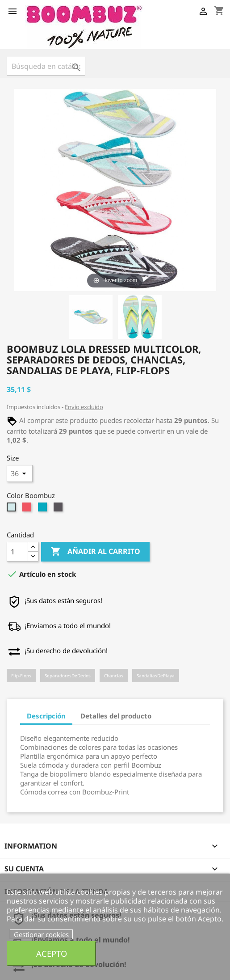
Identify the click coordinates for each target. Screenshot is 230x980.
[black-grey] (59, 509)
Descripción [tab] (46, 716)
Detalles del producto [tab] (116, 716)
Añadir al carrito (95, 552)
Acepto (52, 953)
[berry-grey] (28, 509)
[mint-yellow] (12, 509)
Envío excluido (84, 407)
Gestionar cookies (41, 934)
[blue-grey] (44, 509)
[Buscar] (46, 66)
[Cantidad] (17, 552)
